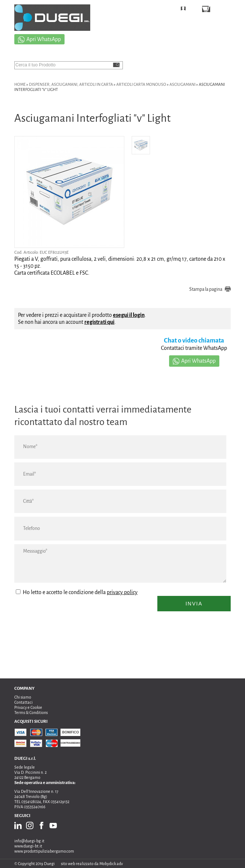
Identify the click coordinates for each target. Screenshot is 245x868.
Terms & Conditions (31, 713)
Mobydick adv (111, 864)
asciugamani (182, 84)
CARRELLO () (227, 10)
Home (20, 84)
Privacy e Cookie (28, 707)
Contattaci (23, 702)
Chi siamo (23, 697)
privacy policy (122, 592)
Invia (194, 604)
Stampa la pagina (206, 289)
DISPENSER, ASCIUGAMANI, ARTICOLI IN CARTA (71, 84)
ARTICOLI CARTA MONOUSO (141, 84)
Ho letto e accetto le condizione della (77, 592)
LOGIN (194, 10)
